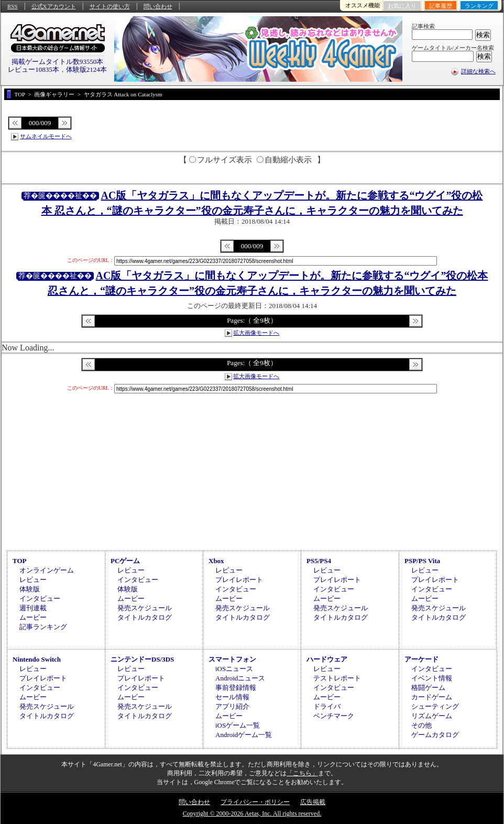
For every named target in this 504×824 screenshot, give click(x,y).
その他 (421, 725)
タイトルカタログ (145, 617)
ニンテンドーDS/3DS (142, 659)
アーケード (421, 659)
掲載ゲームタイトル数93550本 (58, 62)
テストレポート (337, 678)
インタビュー (40, 598)
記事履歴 (441, 6)
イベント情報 (432, 678)
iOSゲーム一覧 (238, 725)
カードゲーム (432, 697)
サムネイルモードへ (46, 136)
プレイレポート (239, 580)
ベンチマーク (334, 716)
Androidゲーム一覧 (244, 735)
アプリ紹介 (232, 706)
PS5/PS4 (319, 561)
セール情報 (232, 697)
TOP (20, 561)
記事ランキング (43, 627)
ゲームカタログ (435, 735)
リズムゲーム (432, 716)
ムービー (33, 617)
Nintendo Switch (37, 659)
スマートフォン (232, 659)
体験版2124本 (86, 69)
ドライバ (327, 706)
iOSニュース (234, 669)
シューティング (435, 706)
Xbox (216, 561)
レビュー (33, 580)
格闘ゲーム (428, 688)
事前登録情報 (236, 688)
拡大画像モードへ (256, 333)
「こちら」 (302, 773)
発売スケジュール (145, 608)
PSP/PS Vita (422, 561)
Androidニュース (240, 678)
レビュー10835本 (34, 69)
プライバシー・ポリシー (255, 802)
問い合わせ (158, 6)
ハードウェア (327, 659)
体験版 (30, 589)
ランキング (479, 6)
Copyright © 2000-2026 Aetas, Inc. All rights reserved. (252, 814)
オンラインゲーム (47, 570)
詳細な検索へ (478, 71)
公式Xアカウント (54, 6)
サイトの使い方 (110, 6)
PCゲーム (125, 561)
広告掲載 (313, 802)
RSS (13, 6)
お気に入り (402, 6)
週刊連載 (33, 608)
